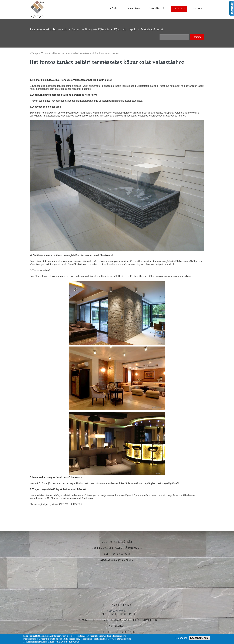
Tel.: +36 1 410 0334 (117, 554)
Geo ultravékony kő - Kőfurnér (90, 30)
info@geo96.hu (122, 560)
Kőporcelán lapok (125, 30)
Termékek (134, 9)
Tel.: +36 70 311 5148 (117, 605)
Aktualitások (157, 9)
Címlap (115, 9)
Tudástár (179, 9)
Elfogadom (181, 638)
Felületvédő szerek (152, 30)
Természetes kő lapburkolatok (48, 30)
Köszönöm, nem (199, 638)
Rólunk (198, 9)
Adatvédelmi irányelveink (68, 642)
